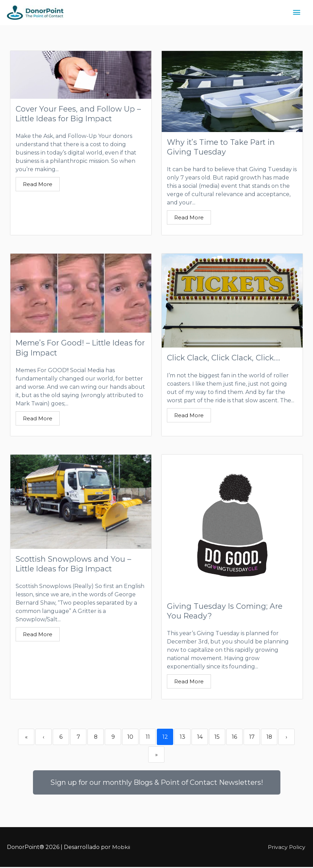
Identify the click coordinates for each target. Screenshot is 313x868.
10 (130, 738)
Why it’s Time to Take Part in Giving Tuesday (222, 147)
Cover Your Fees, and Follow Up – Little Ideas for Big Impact (79, 114)
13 (183, 738)
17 (252, 738)
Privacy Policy (287, 848)
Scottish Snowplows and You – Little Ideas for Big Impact (74, 564)
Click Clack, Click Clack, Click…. (223, 358)
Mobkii (121, 848)
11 (148, 738)
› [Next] (286, 738)
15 (217, 738)
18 (269, 738)
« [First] (26, 738)
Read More (38, 185)
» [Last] (156, 756)
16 (234, 738)
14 (200, 738)
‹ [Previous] (44, 738)
